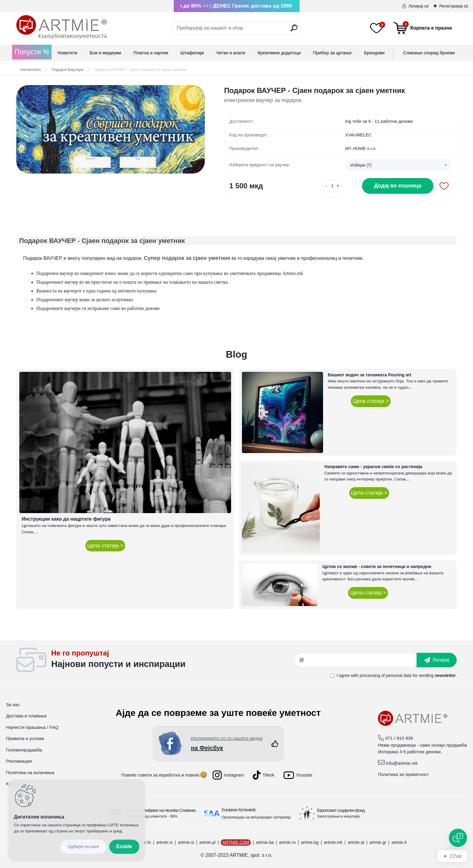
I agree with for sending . (397, 675)
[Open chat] (458, 838)
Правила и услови (25, 738)
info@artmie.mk (402, 763)
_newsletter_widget (173, 660)
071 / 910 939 (399, 738)
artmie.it (399, 842)
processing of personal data (386, 675)
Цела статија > (105, 546)
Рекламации (19, 761)
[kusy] (332, 186)
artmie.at (356, 842)
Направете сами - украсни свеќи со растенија (373, 467)
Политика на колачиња (30, 772)
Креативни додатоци (279, 53)
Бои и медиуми (105, 53)
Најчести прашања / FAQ (32, 727)
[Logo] (62, 27)
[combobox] (398, 165)
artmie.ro (287, 842)
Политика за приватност (403, 774)
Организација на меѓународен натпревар (256, 817)
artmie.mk (333, 842)
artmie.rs (164, 842)
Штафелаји (192, 53)
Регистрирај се (454, 6)
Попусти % (32, 52)
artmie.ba (265, 842)
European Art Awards (239, 810)
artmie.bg (310, 842)
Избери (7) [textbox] (361, 165)
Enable (124, 846)
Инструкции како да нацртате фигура (66, 519)
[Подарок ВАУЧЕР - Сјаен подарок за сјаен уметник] (111, 129)
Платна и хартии (151, 53)
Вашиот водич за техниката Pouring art (370, 375)
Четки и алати (231, 53)
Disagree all (83, 847)
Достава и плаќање (26, 716)
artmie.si (186, 842)
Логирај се (419, 6)
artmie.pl (208, 842)
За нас (13, 705)
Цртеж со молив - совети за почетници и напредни (377, 566)
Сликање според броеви (429, 53)
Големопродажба (24, 750)
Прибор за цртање (332, 53)
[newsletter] (437, 660)
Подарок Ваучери (68, 70)
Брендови (374, 53)
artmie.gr (378, 842)
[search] (294, 30)
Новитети (67, 53)
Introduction (30, 70)
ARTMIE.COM (236, 842)
